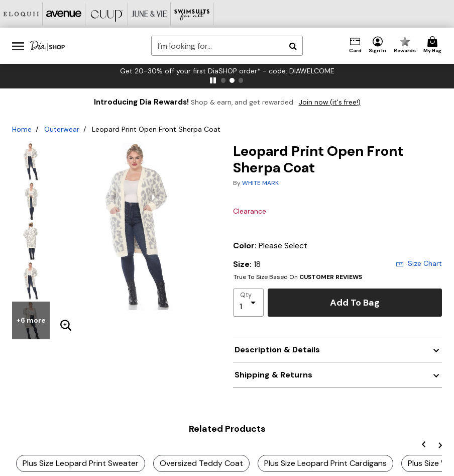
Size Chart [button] (419, 263)
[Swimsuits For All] (192, 14)
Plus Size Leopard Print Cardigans (325, 463)
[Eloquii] (21, 14)
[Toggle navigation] (18, 46)
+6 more (31, 320)
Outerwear (62, 129)
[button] (378, 45)
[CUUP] (107, 14)
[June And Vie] (149, 14)
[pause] (213, 80)
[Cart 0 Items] (434, 45)
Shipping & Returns (273, 375)
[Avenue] (64, 14)
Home (22, 129)
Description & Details (277, 350)
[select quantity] (248, 303)
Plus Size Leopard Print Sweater (81, 463)
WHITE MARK (260, 183)
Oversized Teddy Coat (201, 463)
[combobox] (227, 46)
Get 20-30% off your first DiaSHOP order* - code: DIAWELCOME (227, 71)
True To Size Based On (298, 277)
